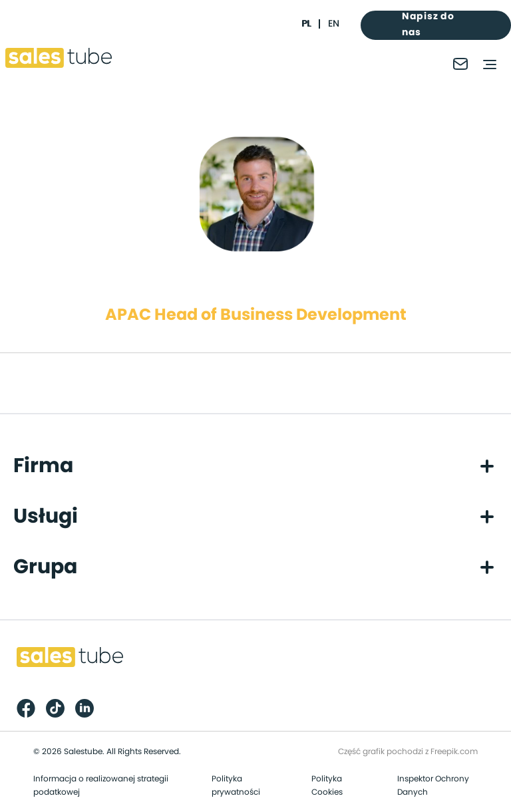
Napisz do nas (428, 25)
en (334, 24)
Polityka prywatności (236, 785)
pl (306, 24)
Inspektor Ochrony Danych (433, 785)
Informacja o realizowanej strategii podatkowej (101, 785)
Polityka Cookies (327, 785)
